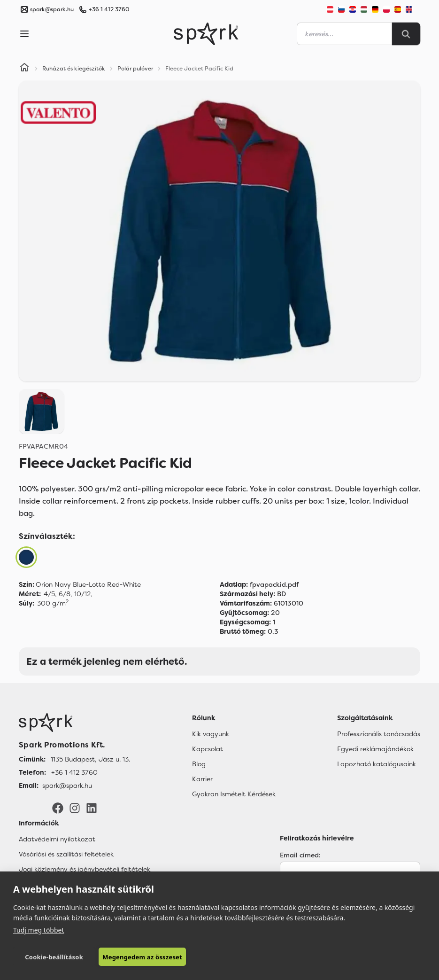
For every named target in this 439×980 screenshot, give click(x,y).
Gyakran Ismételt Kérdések (234, 794)
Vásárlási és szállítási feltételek (66, 854)
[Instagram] (75, 808)
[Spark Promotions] (206, 34)
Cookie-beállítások (54, 957)
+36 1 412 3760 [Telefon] (74, 772)
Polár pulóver (135, 69)
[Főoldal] (74, 723)
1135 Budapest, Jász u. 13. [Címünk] (90, 759)
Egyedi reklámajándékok (375, 749)
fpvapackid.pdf (259, 584)
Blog (199, 764)
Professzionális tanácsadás (379, 734)
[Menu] (24, 34)
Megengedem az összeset (142, 957)
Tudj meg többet (39, 930)
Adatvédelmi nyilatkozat (57, 839)
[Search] (406, 34)
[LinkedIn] (92, 808)
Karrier (202, 779)
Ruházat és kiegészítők (74, 69)
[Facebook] (58, 808)
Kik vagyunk (211, 734)
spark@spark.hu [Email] (67, 786)
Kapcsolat (208, 749)
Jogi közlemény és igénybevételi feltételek (85, 869)
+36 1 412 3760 (109, 9)
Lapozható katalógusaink (377, 764)
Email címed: (300, 855)
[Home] (24, 69)
